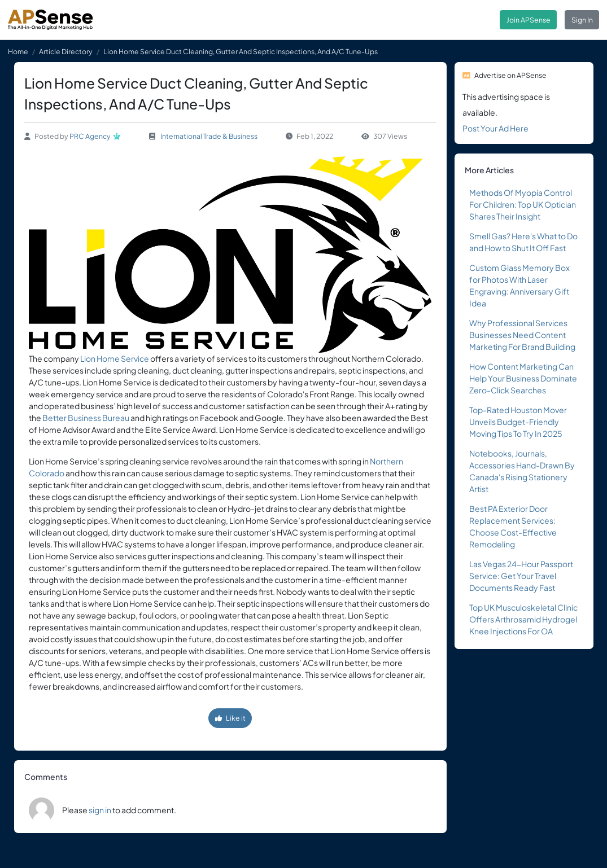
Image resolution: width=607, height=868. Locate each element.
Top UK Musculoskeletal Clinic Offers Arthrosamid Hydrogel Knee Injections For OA (523, 619)
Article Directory (66, 51)
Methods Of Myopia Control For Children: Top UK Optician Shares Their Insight (523, 204)
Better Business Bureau (86, 418)
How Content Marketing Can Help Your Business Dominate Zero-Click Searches (523, 378)
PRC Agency (90, 136)
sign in (100, 810)
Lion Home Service (115, 358)
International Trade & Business (209, 136)
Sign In (582, 20)
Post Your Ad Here (495, 128)
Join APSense (529, 20)
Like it (230, 718)
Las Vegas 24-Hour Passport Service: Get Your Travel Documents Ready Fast (521, 576)
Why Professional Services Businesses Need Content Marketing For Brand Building (522, 335)
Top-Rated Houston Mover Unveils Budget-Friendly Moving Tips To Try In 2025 (518, 422)
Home (18, 51)
